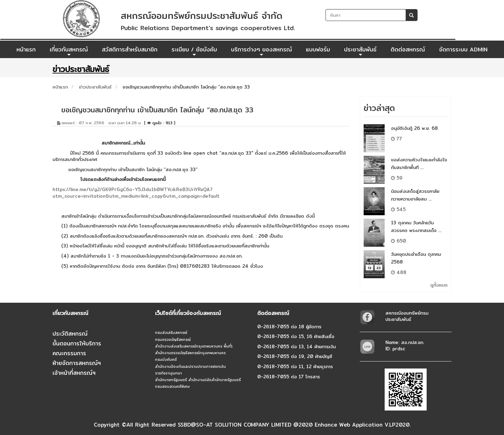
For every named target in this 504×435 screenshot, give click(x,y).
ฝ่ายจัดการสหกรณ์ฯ (77, 363)
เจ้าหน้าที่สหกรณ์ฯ (74, 373)
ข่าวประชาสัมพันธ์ (95, 87)
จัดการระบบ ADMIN (463, 50)
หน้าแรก (26, 50)
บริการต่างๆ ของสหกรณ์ (261, 51)
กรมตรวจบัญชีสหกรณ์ (173, 339)
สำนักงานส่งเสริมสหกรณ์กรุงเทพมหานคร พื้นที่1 (194, 346)
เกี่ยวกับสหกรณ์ (69, 51)
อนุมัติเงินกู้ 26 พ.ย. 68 (414, 128)
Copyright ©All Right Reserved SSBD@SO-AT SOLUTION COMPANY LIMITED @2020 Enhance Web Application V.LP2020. (252, 425)
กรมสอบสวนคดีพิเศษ (172, 386)
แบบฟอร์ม (318, 50)
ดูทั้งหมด (439, 285)
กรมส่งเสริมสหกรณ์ (171, 332)
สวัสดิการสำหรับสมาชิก (130, 50)
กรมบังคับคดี (166, 359)
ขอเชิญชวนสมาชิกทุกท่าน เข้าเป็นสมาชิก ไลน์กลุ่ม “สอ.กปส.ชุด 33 (186, 87)
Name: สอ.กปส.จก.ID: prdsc (405, 346)
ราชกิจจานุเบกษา (169, 373)
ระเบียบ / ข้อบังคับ (194, 51)
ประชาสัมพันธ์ (360, 51)
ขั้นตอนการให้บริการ (77, 343)
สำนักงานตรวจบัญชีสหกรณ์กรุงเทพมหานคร (190, 353)
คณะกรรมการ (69, 353)
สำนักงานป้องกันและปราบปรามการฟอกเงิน (190, 366)
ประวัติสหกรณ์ (70, 334)
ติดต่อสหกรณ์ (408, 50)
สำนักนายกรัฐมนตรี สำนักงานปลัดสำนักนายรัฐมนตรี (198, 380)
